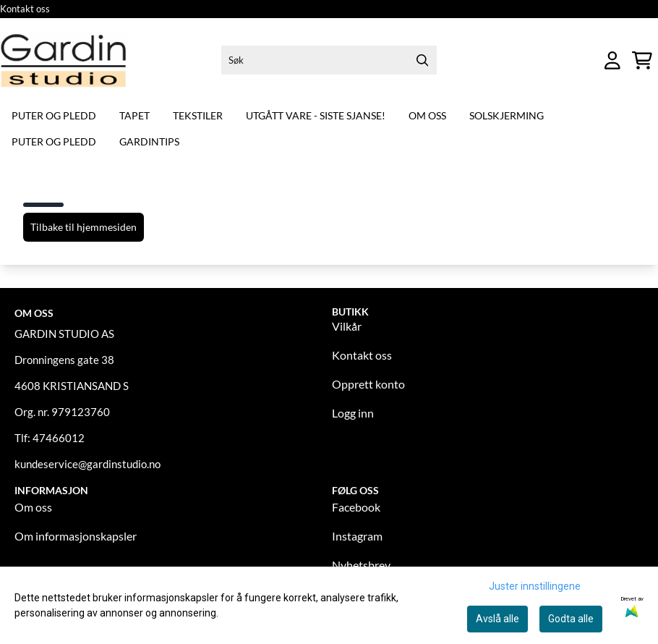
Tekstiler (198, 115)
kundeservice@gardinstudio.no (87, 464)
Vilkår (347, 326)
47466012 (59, 438)
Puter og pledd (54, 115)
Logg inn (353, 413)
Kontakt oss (25, 9)
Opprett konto (368, 384)
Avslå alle (497, 619)
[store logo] (64, 60)
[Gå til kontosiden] (612, 60)
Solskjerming (507, 115)
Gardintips (149, 141)
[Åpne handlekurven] (642, 60)
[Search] (422, 60)
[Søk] (329, 60)
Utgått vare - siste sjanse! (316, 115)
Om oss (427, 115)
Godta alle (571, 619)
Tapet (134, 115)
